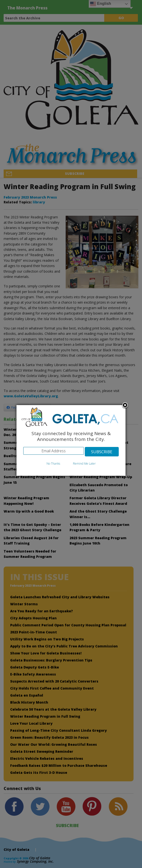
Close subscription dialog (125, 406)
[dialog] (71, 441)
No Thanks (53, 464)
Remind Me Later (84, 464)
